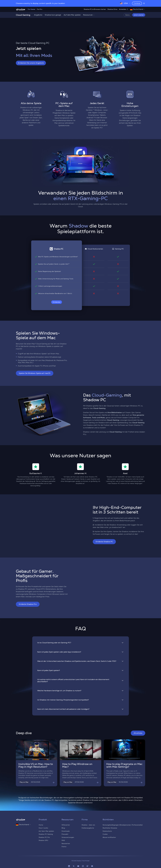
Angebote (38, 15)
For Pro (40, 9)
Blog (63, 828)
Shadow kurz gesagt (53, 15)
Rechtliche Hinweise (110, 828)
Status (64, 847)
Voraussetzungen (68, 837)
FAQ (63, 840)
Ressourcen (89, 15)
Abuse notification (109, 837)
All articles (138, 733)
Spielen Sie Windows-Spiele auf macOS (35, 373)
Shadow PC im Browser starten (95, 9)
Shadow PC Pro (44, 837)
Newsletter (66, 844)
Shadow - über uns (88, 825)
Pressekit (65, 834)
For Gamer (32, 9)
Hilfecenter (66, 825)
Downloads (66, 831)
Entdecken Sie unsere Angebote (31, 63)
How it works (43, 828)
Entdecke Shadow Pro (28, 604)
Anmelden (124, 9)
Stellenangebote (88, 828)
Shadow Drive (112, 9)
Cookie (105, 834)
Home (41, 825)
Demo (127, 15)
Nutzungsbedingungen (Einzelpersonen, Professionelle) (123, 825)
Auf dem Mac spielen (72, 15)
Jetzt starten (139, 15)
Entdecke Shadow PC (104, 542)
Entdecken (57, 302)
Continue (137, 3)
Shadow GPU (43, 840)
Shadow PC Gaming (46, 834)
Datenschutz (107, 831)
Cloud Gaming (23, 15)
